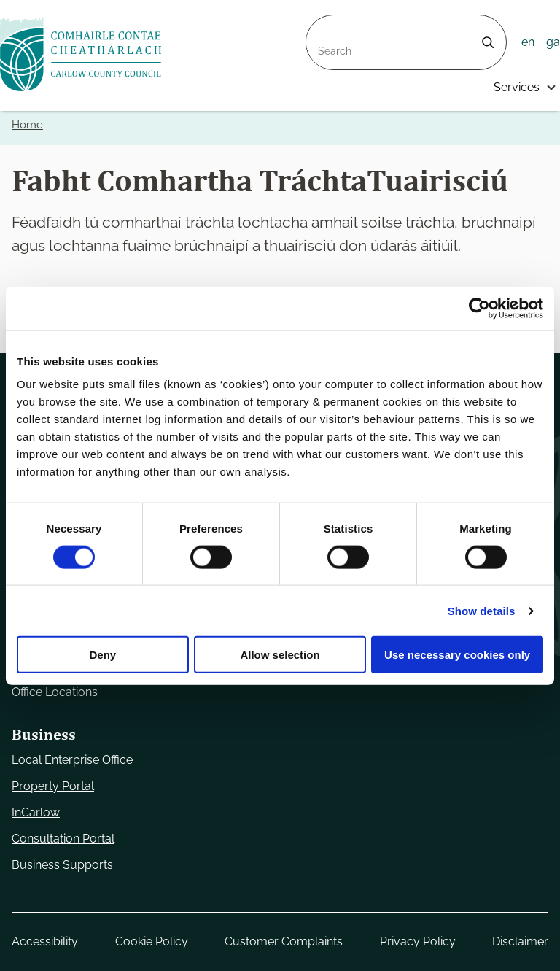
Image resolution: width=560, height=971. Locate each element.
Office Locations (55, 692)
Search (325, 24)
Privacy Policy (418, 941)
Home (27, 125)
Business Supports (62, 865)
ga (553, 42)
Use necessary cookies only (457, 655)
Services (517, 87)
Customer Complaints (284, 941)
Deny (102, 655)
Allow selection (280, 655)
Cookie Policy (152, 941)
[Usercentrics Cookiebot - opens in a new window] (479, 308)
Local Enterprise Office (72, 760)
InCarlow (36, 812)
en (528, 42)
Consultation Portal (63, 839)
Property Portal (53, 786)
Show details (482, 610)
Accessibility (45, 941)
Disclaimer (520, 941)
